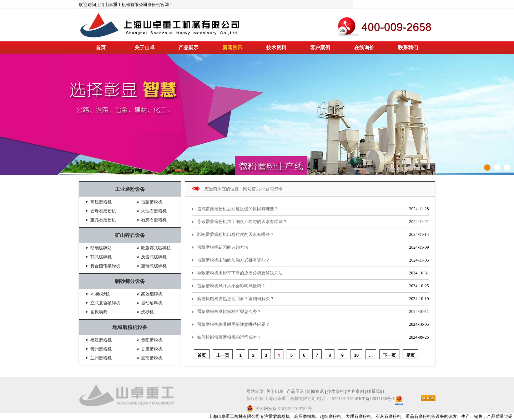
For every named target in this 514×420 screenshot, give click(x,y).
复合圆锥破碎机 (105, 266)
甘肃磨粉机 (152, 349)
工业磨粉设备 (130, 189)
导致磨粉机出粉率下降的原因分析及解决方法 (240, 273)
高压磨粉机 (101, 202)
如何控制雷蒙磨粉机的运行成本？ (229, 337)
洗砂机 (147, 312)
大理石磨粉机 (154, 211)
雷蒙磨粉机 (152, 202)
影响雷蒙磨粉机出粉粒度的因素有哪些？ (236, 234)
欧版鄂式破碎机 (156, 248)
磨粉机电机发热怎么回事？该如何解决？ (236, 299)
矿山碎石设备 (130, 235)
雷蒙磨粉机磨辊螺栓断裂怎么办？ (229, 312)
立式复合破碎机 (105, 303)
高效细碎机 (152, 294)
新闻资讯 (232, 48)
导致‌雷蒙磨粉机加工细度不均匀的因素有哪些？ (242, 222)
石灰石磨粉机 (154, 220)
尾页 (410, 355)
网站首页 (252, 189)
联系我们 (408, 48)
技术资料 (276, 48)
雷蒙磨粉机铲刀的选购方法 (223, 247)
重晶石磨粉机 (103, 220)
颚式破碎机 (101, 257)
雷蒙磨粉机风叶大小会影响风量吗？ (231, 286)
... (371, 355)
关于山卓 (145, 48)
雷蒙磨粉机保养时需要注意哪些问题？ (233, 324)
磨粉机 (154, 5)
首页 (101, 48)
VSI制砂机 (100, 294)
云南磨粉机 (152, 358)
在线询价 (364, 48)
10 (356, 355)
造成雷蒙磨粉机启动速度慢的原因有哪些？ (238, 209)
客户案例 (320, 48)
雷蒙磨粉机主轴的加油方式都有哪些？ (233, 260)
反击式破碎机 (154, 257)
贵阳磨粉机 (152, 340)
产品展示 (188, 48)
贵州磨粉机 (101, 349)
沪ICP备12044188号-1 (375, 399)
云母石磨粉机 (103, 211)
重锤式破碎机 (154, 266)
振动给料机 (152, 303)
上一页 (223, 355)
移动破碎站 (101, 248)
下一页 (389, 355)
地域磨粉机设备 (130, 327)
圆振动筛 (99, 312)
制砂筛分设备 (130, 281)
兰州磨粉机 (101, 358)
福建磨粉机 (101, 340)
